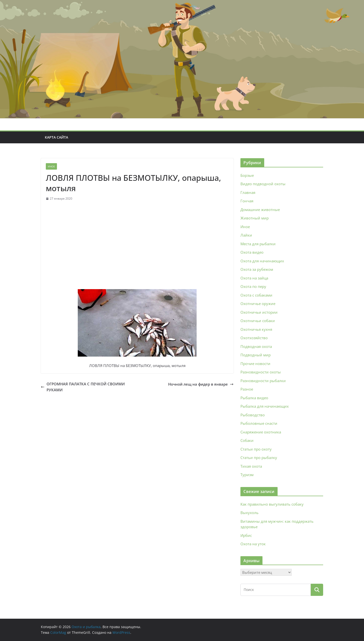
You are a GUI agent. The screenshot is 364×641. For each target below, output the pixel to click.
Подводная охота (256, 346)
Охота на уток (253, 544)
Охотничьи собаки (258, 321)
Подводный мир (256, 355)
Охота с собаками (256, 295)
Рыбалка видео (254, 398)
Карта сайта (56, 137)
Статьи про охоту (256, 449)
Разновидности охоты (261, 372)
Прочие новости (255, 364)
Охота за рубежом (257, 269)
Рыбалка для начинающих (265, 406)
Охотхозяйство (254, 338)
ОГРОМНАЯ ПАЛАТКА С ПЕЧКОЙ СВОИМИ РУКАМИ (83, 387)
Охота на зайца (254, 278)
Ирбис (246, 535)
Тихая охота (251, 466)
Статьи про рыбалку (259, 458)
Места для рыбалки (258, 244)
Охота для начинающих (262, 261)
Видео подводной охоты (263, 184)
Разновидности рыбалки (263, 381)
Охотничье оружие (258, 304)
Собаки (247, 440)
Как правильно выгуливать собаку (272, 504)
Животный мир (255, 218)
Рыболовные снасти (259, 423)
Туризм (247, 475)
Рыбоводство (253, 415)
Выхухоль (249, 513)
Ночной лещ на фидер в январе (201, 384)
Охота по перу (253, 286)
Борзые (247, 175)
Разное (247, 389)
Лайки (246, 235)
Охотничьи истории (259, 312)
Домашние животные (260, 210)
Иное (51, 166)
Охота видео (252, 252)
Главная (248, 192)
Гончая (247, 201)
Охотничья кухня (256, 329)
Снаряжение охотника (261, 432)
